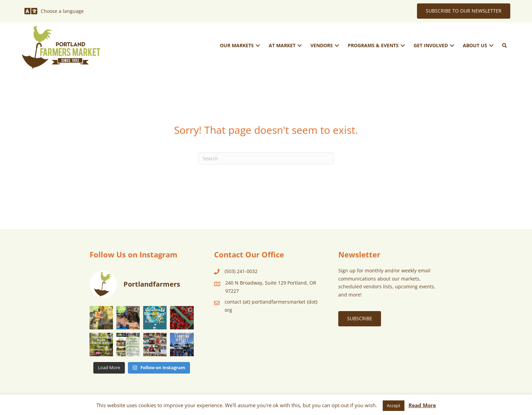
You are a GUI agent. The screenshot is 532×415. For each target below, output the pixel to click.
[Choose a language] (54, 11)
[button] (258, 45)
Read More (422, 405)
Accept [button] (394, 405)
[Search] (266, 158)
